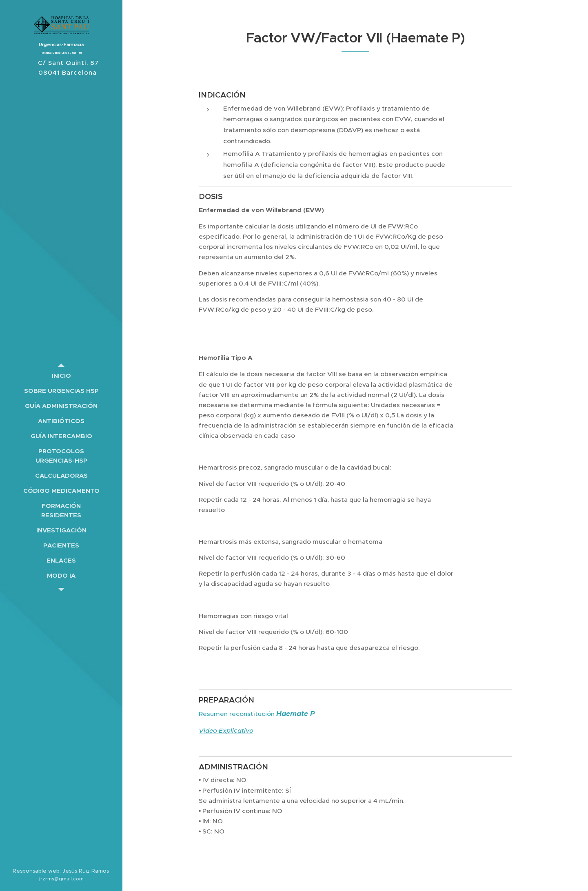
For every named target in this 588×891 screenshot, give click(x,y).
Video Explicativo (226, 730)
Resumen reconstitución (237, 714)
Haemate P (295, 714)
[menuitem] (61, 376)
